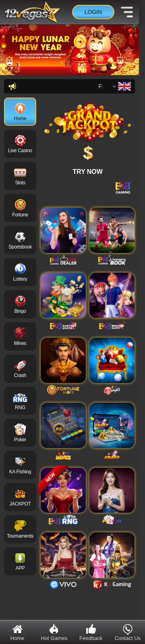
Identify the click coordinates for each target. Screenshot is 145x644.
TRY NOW (88, 172)
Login (93, 12)
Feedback (91, 632)
